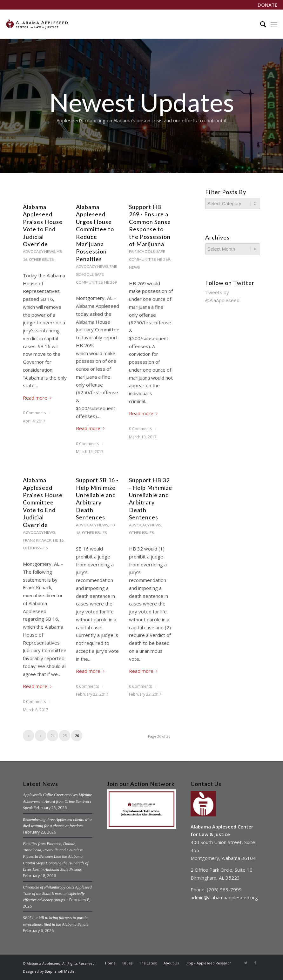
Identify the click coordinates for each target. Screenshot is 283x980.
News (134, 267)
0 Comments (34, 413)
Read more (38, 398)
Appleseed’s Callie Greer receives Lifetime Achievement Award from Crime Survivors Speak (57, 801)
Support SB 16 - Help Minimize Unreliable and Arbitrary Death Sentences (97, 499)
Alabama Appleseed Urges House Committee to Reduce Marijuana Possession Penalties (95, 233)
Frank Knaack (37, 540)
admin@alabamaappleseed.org (224, 897)
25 (65, 736)
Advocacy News (39, 251)
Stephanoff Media (60, 971)
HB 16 (58, 540)
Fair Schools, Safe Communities (97, 274)
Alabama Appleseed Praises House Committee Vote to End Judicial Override (43, 502)
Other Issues (41, 259)
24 (53, 736)
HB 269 (111, 282)
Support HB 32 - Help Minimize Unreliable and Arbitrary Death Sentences (151, 499)
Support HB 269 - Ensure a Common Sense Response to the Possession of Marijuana (150, 225)
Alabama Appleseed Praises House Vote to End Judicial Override (43, 225)
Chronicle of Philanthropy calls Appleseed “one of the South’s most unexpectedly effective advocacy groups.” (57, 894)
